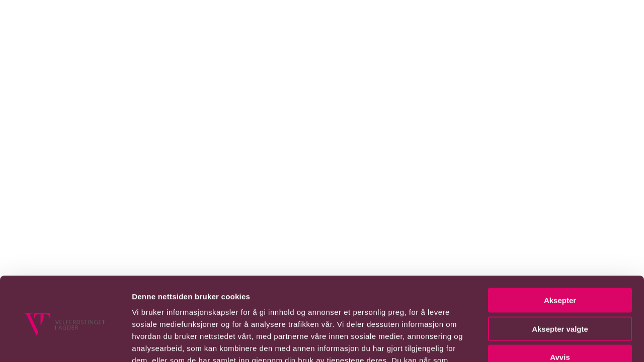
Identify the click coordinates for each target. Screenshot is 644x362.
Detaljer (536, 342)
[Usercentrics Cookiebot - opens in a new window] (65, 334)
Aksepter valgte (560, 246)
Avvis (560, 274)
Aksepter (560, 217)
